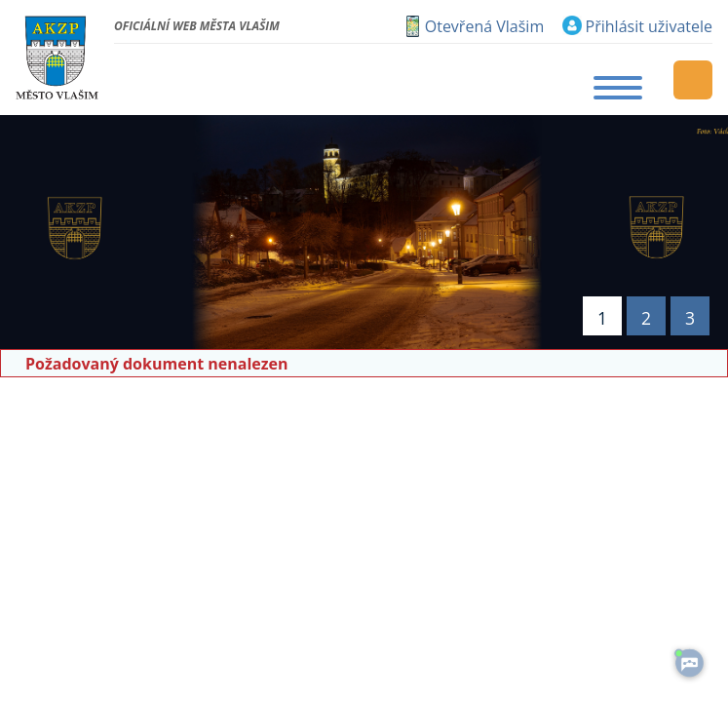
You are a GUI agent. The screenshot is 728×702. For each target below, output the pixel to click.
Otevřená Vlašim (484, 26)
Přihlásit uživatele (649, 26)
